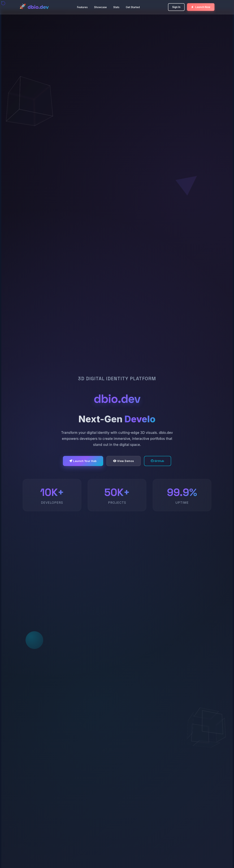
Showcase (100, 7)
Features (82, 7)
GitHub (158, 461)
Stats (116, 7)
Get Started (133, 7)
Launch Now (201, 7)
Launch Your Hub (83, 461)
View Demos (124, 461)
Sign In (176, 7)
